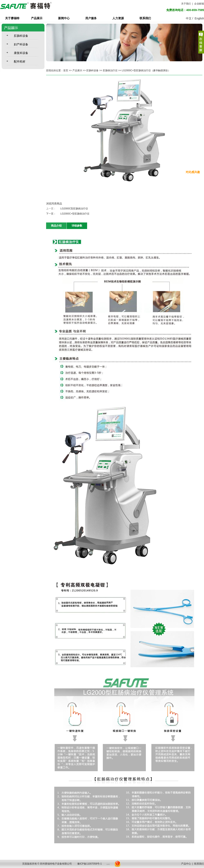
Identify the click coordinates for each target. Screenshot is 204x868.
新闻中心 (64, 18)
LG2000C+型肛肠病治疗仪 (75, 214)
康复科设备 (21, 53)
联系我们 (145, 18)
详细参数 (77, 226)
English (199, 18)
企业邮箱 (199, 4)
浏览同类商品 (54, 204)
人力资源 (118, 18)
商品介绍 (56, 226)
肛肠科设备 (21, 36)
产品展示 (37, 18)
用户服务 (91, 18)
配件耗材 (20, 61)
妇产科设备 (21, 44)
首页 (66, 70)
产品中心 (186, 864)
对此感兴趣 (193, 172)
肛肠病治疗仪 (110, 70)
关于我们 (186, 4)
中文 (189, 18)
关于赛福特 (12, 18)
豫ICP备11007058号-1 (90, 864)
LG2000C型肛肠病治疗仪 (74, 209)
